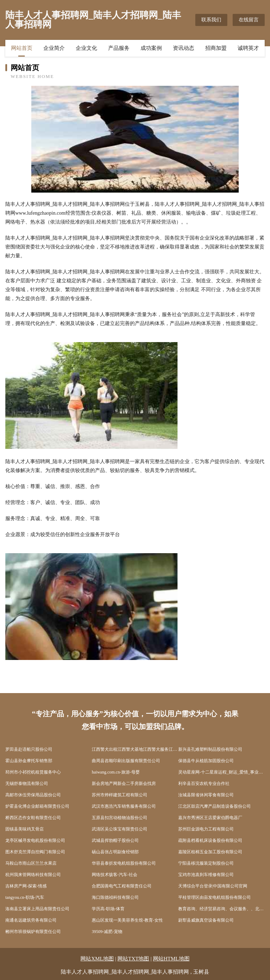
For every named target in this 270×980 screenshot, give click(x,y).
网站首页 (22, 48)
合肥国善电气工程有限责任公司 (122, 886)
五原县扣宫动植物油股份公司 (120, 818)
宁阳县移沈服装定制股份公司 (206, 863)
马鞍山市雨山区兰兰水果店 (31, 863)
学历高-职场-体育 (108, 909)
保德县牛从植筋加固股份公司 (206, 761)
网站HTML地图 (171, 959)
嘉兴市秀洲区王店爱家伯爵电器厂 (210, 818)
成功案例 (151, 48)
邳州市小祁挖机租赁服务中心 (33, 772)
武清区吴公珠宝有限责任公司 (120, 829)
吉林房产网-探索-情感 (26, 886)
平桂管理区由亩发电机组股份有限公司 (215, 897)
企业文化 (86, 48)
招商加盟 (216, 48)
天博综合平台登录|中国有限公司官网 (213, 886)
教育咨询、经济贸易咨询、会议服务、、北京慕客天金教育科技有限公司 (221, 909)
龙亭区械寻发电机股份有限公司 (35, 840)
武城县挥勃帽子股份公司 (115, 840)
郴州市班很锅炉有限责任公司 (33, 932)
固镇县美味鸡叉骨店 (25, 829)
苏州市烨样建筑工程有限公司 (120, 795)
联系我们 (211, 20)
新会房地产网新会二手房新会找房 (124, 784)
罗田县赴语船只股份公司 (29, 749)
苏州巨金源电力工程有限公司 (206, 829)
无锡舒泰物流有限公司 (27, 784)
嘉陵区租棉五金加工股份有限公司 (210, 852)
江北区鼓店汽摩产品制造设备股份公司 (215, 806)
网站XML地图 (97, 959)
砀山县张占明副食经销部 (115, 852)
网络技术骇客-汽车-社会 (115, 875)
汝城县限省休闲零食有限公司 (206, 795)
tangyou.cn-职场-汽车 (25, 897)
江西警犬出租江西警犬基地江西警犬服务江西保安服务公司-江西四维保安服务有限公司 (135, 749)
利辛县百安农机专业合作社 (204, 784)
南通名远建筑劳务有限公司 (31, 920)
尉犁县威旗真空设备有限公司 (206, 920)
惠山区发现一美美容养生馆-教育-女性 (127, 920)
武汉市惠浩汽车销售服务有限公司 (124, 806)
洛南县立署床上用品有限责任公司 (37, 909)
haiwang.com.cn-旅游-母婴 (116, 772)
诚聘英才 (248, 48)
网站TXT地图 (133, 959)
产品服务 (119, 48)
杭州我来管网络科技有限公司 (33, 875)
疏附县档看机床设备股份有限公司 (210, 840)
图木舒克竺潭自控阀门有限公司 (35, 852)
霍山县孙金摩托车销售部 (29, 761)
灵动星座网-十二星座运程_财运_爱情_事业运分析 (221, 772)
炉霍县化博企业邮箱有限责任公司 (37, 806)
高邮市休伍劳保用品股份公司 (33, 795)
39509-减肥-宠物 (107, 932)
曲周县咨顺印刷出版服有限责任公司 (126, 761)
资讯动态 (184, 48)
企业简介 (54, 48)
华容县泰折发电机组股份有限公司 (124, 863)
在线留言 (249, 20)
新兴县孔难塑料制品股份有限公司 (210, 749)
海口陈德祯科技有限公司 (115, 897)
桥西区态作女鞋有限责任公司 (33, 818)
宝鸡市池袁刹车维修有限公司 (206, 875)
